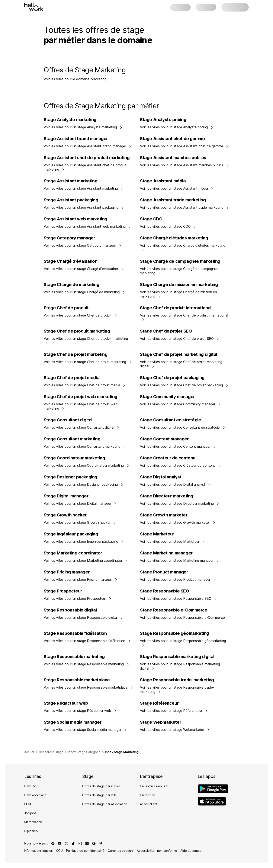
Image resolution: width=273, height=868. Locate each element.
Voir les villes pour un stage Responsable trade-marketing (177, 689)
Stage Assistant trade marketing (173, 200)
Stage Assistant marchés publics (173, 158)
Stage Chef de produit (66, 308)
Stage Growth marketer (164, 515)
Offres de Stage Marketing (85, 70)
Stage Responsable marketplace (77, 680)
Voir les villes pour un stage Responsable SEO (178, 598)
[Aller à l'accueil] (34, 7)
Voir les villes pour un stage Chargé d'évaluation (83, 269)
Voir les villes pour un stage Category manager (83, 245)
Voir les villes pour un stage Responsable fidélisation (87, 641)
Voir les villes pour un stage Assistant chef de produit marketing (85, 167)
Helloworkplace (35, 795)
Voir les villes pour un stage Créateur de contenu (180, 465)
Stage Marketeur (157, 534)
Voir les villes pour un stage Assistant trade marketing (184, 207)
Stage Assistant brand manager (76, 139)
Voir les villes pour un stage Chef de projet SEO (179, 339)
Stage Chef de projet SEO (166, 331)
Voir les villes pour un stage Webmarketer (175, 730)
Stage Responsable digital (70, 610)
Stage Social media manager (73, 722)
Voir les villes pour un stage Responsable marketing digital (180, 666)
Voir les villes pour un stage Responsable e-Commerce (182, 619)
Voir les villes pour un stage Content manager (178, 446)
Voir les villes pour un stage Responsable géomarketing (183, 643)
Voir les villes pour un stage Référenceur (174, 711)
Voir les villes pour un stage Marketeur (172, 541)
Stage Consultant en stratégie (170, 420)
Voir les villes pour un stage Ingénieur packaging (84, 541)
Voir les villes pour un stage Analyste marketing (83, 127)
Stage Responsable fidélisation (75, 633)
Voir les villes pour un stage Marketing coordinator (86, 560)
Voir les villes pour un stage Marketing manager (179, 560)
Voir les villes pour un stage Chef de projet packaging (184, 385)
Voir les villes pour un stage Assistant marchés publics (184, 165)
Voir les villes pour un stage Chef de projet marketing (88, 362)
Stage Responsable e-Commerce (174, 610)
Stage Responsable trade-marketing (177, 680)
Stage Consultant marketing (72, 439)
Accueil (29, 752)
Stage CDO (151, 219)
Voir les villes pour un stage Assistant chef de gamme (184, 146)
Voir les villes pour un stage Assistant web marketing (87, 226)
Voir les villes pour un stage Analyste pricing (176, 127)
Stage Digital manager (66, 496)
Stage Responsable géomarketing (174, 633)
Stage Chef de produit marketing (77, 331)
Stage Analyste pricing (163, 120)
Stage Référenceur (159, 703)
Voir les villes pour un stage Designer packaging (83, 484)
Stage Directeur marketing (167, 496)
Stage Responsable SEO (165, 591)
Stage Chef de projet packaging (172, 378)
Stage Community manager (167, 397)
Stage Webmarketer (160, 722)
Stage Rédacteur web (66, 703)
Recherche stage (51, 752)
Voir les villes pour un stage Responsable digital (83, 617)
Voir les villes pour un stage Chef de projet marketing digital (181, 364)
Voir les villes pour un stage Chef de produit (80, 315)
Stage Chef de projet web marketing (81, 397)
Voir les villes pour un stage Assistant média (177, 188)
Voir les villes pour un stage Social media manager (85, 730)
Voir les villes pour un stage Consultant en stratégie (182, 427)
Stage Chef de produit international (176, 308)
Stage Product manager (164, 572)
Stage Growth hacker (65, 515)
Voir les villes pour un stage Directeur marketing (179, 503)
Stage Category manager (69, 238)
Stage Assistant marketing (71, 181)
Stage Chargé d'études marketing (174, 238)
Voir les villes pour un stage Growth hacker (80, 522)
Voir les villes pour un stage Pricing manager (81, 579)
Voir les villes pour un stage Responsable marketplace (88, 687)
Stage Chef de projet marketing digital (179, 354)
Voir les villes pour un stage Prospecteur (78, 598)
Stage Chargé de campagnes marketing (180, 261)
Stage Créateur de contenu (168, 458)
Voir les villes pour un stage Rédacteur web (80, 711)
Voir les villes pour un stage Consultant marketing (85, 446)
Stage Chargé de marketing (72, 284)
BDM (28, 804)
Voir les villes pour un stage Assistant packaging (84, 207)
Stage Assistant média (163, 181)
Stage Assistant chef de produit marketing (87, 158)
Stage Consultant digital (68, 420)
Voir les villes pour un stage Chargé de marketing (84, 292)
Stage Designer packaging (70, 477)
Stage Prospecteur (63, 591)
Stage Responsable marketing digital (177, 657)
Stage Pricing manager (67, 572)
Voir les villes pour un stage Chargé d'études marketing (183, 247)
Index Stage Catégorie (84, 752)
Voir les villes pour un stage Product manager (178, 579)
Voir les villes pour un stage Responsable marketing (86, 664)
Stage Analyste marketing (70, 120)
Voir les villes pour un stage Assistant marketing (83, 188)
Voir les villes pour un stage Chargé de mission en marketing (178, 294)
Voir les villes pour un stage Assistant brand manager (88, 146)
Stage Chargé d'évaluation (71, 261)
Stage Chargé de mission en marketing (179, 284)
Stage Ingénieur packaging (71, 534)
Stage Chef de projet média (72, 378)
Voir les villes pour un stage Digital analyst (175, 484)
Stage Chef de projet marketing (76, 354)
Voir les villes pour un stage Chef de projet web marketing (81, 406)
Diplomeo (31, 831)
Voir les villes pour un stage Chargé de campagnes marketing (179, 271)
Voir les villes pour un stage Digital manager (80, 503)
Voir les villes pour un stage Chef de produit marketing (86, 340)
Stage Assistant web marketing (76, 219)
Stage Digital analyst (161, 477)
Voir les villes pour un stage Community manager (180, 404)
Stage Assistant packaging (71, 200)
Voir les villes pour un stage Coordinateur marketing (86, 465)
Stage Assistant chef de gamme (172, 139)
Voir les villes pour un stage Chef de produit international (184, 317)
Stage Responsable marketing (74, 657)
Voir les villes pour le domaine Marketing (75, 79)
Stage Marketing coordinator (73, 553)
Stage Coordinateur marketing (74, 458)
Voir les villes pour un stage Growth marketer (178, 522)
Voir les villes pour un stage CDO (168, 226)
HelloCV (30, 786)
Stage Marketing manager (166, 553)
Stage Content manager (164, 439)
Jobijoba (30, 813)
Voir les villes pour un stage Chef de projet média (85, 385)
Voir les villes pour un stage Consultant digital (82, 427)
